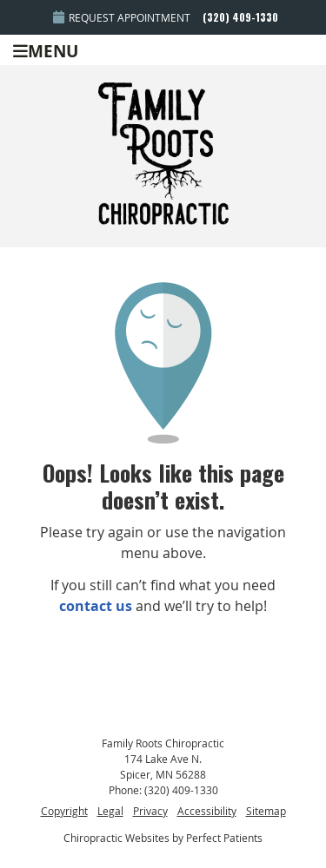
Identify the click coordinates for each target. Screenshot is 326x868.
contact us (96, 606)
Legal (110, 811)
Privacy (150, 811)
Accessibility (207, 811)
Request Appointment (122, 17)
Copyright (64, 811)
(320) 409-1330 (240, 17)
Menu (46, 50)
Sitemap (266, 811)
